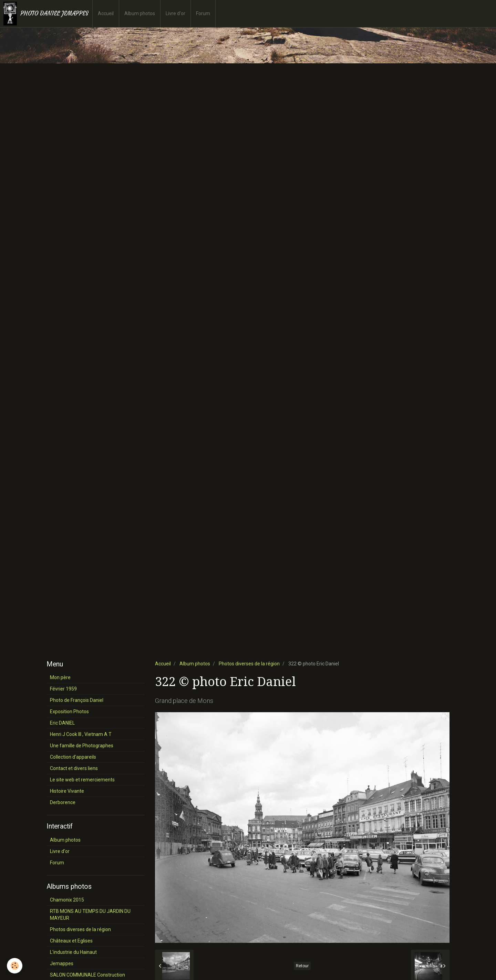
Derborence (63, 802)
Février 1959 (63, 689)
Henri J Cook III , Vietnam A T (81, 734)
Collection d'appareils (73, 757)
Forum (203, 13)
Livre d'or (175, 13)
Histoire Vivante (67, 791)
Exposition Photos (69, 712)
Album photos (140, 13)
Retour (302, 966)
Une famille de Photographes (82, 746)
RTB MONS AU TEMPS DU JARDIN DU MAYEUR (90, 915)
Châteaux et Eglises (71, 941)
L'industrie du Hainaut (73, 952)
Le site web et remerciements (82, 780)
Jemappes (62, 963)
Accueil (106, 13)
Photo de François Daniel (77, 700)
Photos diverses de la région (249, 664)
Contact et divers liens (74, 768)
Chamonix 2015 (67, 900)
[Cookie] (15, 966)
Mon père (60, 677)
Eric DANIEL (62, 723)
